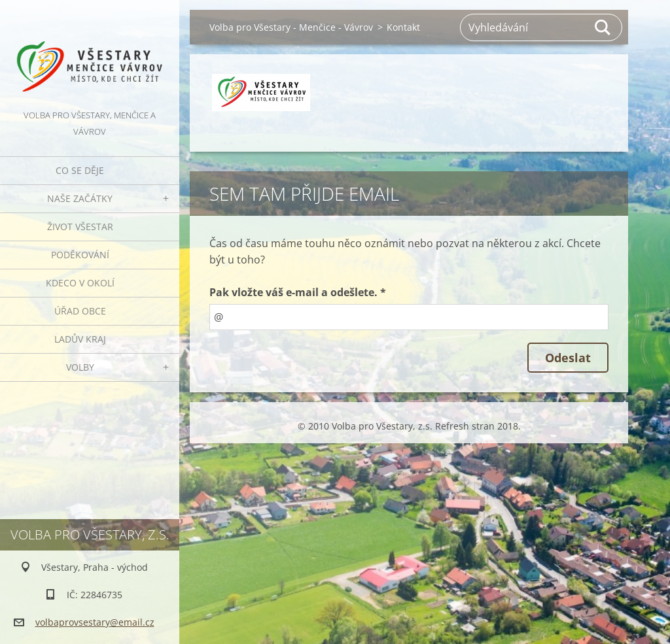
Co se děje (80, 170)
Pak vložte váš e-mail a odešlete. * (298, 292)
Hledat (603, 27)
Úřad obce (80, 311)
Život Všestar (80, 227)
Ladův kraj (80, 339)
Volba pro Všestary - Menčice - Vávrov (291, 27)
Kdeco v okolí (80, 283)
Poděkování (80, 255)
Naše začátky (80, 198)
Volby (80, 367)
